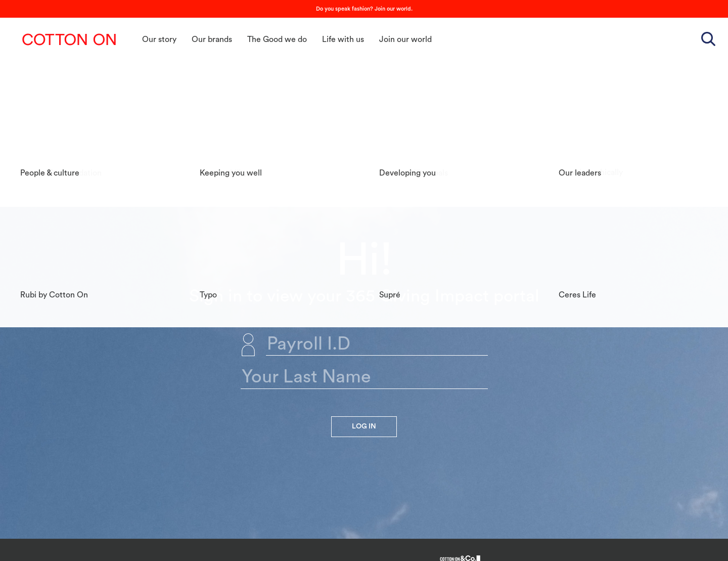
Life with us (343, 39)
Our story (159, 39)
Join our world (405, 39)
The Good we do (277, 39)
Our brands (212, 39)
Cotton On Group (69, 39)
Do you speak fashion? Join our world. (364, 9)
